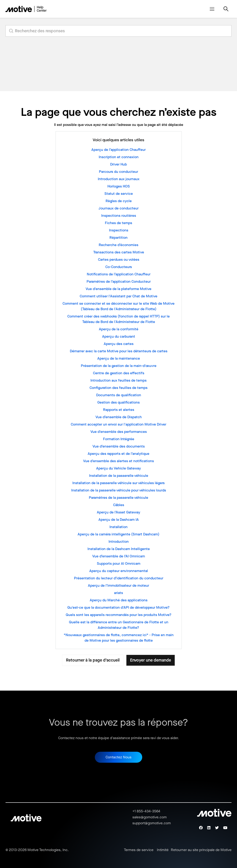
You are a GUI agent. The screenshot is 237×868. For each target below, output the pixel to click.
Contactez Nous (118, 757)
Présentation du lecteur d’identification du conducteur (119, 578)
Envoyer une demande (151, 660)
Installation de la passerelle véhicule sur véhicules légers (118, 483)
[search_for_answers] (118, 31)
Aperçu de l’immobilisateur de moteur (118, 585)
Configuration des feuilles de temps (118, 388)
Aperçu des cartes (119, 344)
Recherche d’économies (118, 245)
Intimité (163, 850)
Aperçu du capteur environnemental (119, 571)
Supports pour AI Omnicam (119, 563)
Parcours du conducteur (118, 172)
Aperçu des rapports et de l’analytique (118, 454)
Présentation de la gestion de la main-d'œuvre (119, 366)
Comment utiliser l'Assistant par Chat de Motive (118, 296)
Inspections (119, 230)
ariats (118, 593)
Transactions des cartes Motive (119, 252)
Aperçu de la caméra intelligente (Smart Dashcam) (118, 534)
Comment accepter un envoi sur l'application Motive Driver (118, 424)
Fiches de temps (118, 223)
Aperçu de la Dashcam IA (119, 519)
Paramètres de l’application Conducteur (119, 281)
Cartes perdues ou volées (119, 259)
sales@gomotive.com (150, 817)
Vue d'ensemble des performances (119, 432)
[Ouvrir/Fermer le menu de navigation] (212, 9)
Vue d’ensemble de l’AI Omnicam (119, 556)
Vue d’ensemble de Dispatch (119, 417)
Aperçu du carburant (119, 336)
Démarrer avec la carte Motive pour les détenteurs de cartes (119, 351)
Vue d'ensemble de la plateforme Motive (118, 289)
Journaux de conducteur (118, 208)
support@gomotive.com (152, 823)
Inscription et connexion (119, 157)
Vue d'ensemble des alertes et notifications (118, 461)
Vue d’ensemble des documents (119, 446)
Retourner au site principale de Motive (201, 850)
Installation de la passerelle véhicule (119, 476)
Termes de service (139, 850)
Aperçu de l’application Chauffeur (118, 150)
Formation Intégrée (119, 439)
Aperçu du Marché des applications (119, 600)
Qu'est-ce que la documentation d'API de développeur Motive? (118, 607)
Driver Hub (118, 164)
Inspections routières (119, 216)
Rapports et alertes (119, 410)
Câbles (119, 505)
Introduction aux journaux (119, 179)
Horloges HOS (119, 186)
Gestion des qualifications (118, 402)
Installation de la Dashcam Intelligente (119, 549)
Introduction (119, 541)
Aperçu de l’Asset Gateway (118, 512)
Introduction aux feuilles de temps (118, 380)
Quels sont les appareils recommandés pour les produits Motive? (119, 615)
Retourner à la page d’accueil (93, 660)
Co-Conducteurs (119, 267)
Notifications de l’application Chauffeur (119, 274)
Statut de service (119, 194)
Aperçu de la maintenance (119, 358)
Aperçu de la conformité (119, 329)
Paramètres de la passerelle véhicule (118, 498)
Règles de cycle (119, 201)
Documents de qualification (119, 395)
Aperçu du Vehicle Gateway (118, 468)
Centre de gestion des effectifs (119, 373)
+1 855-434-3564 (146, 811)
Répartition (118, 237)
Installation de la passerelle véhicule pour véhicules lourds (119, 490)
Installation (118, 527)
